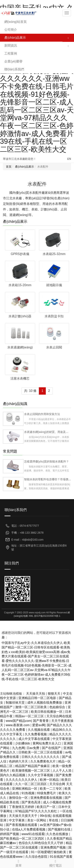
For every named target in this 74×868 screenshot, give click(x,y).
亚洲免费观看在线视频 (47, 798)
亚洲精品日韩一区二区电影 (38, 698)
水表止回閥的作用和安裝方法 (42, 414)
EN (69, 159)
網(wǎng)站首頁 (15, 22)
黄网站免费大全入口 (47, 743)
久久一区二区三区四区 (31, 784)
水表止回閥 (54, 347)
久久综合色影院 (37, 857)
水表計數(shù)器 (20, 316)
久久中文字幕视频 (41, 775)
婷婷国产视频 (10, 834)
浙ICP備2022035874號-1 (47, 616)
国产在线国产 (52, 748)
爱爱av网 (39, 725)
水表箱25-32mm (54, 254)
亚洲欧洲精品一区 (25, 789)
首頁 (9, 167)
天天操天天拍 (36, 694)
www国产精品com (18, 721)
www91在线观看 (33, 834)
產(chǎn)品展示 (15, 38)
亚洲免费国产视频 (53, 847)
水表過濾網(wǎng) (20, 347)
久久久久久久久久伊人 (22, 780)
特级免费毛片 (47, 793)
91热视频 (28, 793)
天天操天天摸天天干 (23, 816)
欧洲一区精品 (50, 780)
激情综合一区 (19, 798)
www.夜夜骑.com (18, 725)
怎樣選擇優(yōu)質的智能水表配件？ (47, 461)
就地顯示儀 (54, 285)
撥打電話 (56, 863)
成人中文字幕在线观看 (35, 739)
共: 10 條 (30, 391)
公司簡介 (11, 30)
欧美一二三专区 (51, 789)
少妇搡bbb (23, 743)
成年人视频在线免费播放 (45, 703)
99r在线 (45, 816)
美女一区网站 (37, 820)
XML (31, 616)
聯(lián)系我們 (14, 69)
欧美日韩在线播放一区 (47, 712)
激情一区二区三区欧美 (31, 707)
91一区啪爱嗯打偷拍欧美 (49, 852)
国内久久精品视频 (13, 775)
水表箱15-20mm (20, 285)
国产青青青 (41, 721)
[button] (68, 38)
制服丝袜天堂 (16, 703)
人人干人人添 (62, 771)
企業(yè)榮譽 (13, 61)
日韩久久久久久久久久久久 (41, 757)
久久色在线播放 (58, 834)
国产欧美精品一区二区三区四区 (22, 839)
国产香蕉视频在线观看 (22, 825)
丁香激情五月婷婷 (22, 807)
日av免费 (33, 748)
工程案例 (11, 53)
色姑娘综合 (58, 707)
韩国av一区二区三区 (30, 716)
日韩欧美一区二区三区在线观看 (41, 752)
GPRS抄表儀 (20, 254)
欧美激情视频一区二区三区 (31, 771)
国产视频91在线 (60, 829)
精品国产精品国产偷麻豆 (33, 766)
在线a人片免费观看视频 (29, 829)
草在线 (54, 820)
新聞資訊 (11, 46)
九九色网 (18, 748)
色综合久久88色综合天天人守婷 (41, 843)
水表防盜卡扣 (54, 316)
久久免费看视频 (36, 734)
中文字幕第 (17, 820)
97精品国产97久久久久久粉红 (37, 811)
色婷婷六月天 (19, 761)
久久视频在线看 (39, 730)
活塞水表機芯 (20, 378)
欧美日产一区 (47, 807)
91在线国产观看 (61, 857)
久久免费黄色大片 (43, 761)
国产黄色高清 (31, 802)
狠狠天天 (54, 694)
